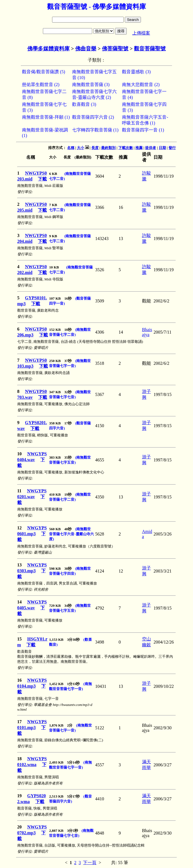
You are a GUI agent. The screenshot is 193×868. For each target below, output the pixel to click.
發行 (172, 148)
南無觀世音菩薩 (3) (91, 85)
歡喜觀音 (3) (84, 104)
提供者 (151, 148)
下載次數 (126, 148)
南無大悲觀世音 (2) (141, 85)
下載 (42, 179)
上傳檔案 (141, 33)
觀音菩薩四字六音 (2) (93, 117)
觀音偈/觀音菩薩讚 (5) (44, 72)
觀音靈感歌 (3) (136, 72)
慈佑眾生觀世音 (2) (41, 85)
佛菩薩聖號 (115, 49)
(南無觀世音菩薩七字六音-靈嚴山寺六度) (71, 534)
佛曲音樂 (86, 49)
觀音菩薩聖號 (150, 49)
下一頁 (90, 863)
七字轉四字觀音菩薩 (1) (95, 130)
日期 (162, 148)
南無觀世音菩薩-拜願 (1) (46, 117)
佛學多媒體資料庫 (48, 49)
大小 (80, 148)
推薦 (139, 148)
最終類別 (108, 148)
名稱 (71, 148)
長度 (95, 148)
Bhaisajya (147, 332)
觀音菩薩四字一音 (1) (143, 130)
